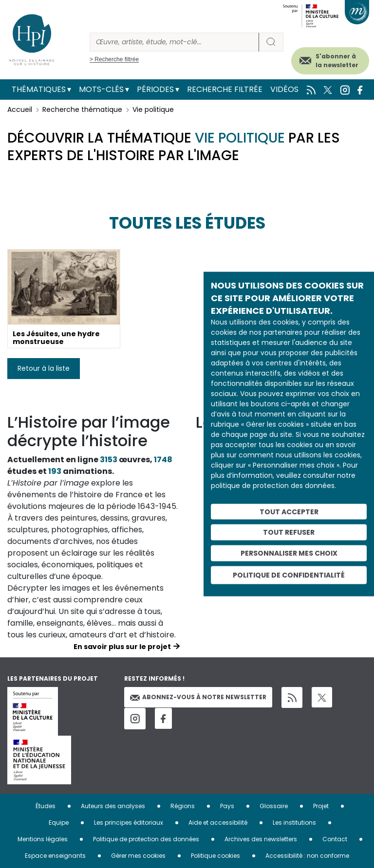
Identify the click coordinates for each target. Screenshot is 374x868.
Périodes (155, 89)
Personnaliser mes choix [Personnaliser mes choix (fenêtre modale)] (289, 553)
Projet (321, 806)
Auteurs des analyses (113, 806)
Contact (335, 839)
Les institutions (294, 823)
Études (46, 806)
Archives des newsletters (261, 839)
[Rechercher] (174, 42)
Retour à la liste (44, 368)
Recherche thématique (82, 109)
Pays (227, 806)
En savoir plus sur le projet (122, 647)
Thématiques (39, 89)
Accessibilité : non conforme (307, 856)
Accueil (20, 109)
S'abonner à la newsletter (337, 61)
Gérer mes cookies (138, 856)
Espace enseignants (55, 856)
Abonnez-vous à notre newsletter (198, 697)
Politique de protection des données (146, 839)
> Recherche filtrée (114, 59)
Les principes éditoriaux (129, 823)
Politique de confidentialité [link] (289, 575)
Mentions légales (43, 839)
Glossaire (274, 806)
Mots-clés (101, 89)
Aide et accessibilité (218, 823)
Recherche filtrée (225, 89)
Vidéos (284, 89)
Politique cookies (215, 856)
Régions (183, 806)
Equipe (59, 823)
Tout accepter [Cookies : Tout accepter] (289, 511)
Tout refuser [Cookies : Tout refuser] (289, 532)
